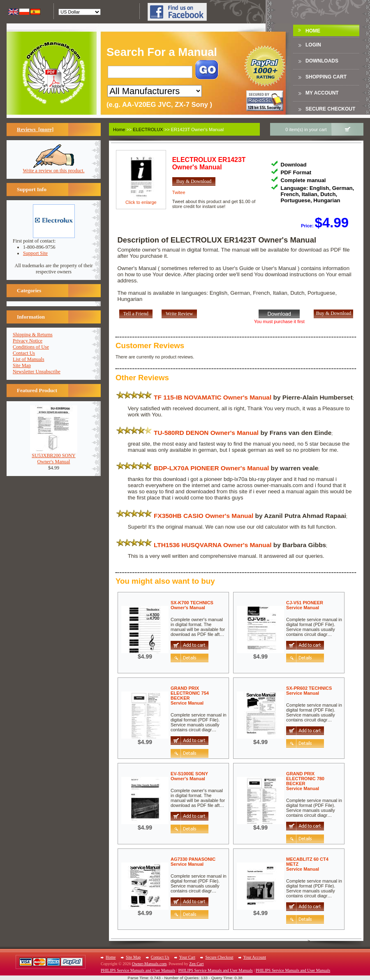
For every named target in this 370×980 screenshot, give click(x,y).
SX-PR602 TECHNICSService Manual (309, 691)
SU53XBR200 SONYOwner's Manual (54, 456)
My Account (322, 93)
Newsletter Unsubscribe (37, 372)
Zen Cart (196, 964)
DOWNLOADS (322, 61)
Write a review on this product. (54, 168)
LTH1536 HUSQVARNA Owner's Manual (213, 545)
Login (313, 45)
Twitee (179, 192)
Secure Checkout (330, 109)
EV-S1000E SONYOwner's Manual (189, 776)
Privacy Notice (28, 341)
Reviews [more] (35, 129)
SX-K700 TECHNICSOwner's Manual (192, 605)
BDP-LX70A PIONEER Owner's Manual (211, 468)
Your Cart (187, 957)
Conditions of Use (31, 347)
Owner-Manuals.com (149, 964)
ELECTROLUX (148, 129)
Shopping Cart (326, 77)
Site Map (22, 365)
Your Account (255, 957)
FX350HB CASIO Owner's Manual (203, 516)
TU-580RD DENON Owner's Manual (206, 433)
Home (313, 31)
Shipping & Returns (33, 335)
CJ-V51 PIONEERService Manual (305, 605)
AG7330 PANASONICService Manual (193, 862)
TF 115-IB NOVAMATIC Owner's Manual (213, 397)
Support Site (35, 253)
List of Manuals (29, 359)
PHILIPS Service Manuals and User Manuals (138, 970)
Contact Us (24, 353)
